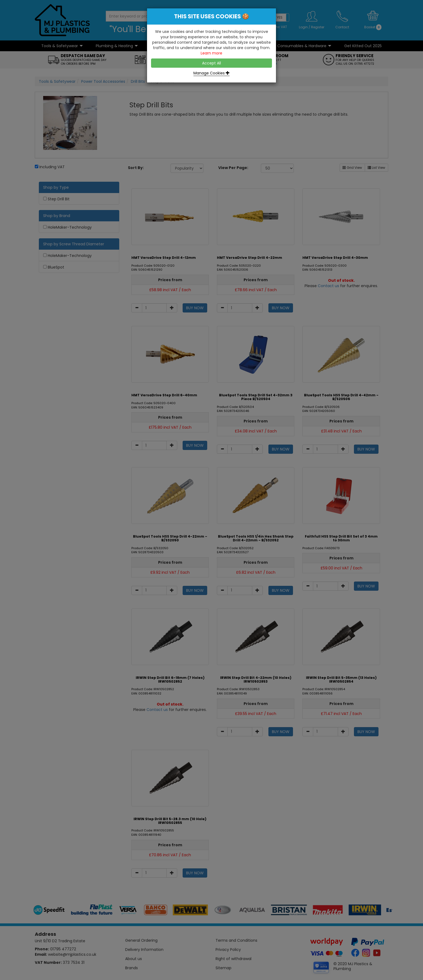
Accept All (211, 63)
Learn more (211, 53)
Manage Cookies (211, 73)
